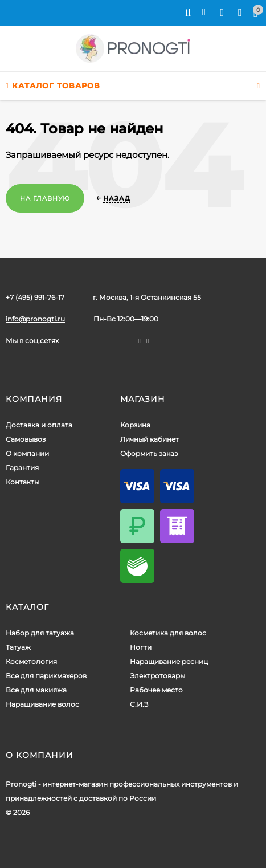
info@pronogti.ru (35, 319)
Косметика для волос (168, 633)
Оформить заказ (149, 453)
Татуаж (18, 647)
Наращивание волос (42, 704)
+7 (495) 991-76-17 (35, 297)
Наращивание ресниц (169, 661)
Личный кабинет (150, 439)
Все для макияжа (36, 690)
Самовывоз (26, 439)
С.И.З (139, 704)
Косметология (31, 661)
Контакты (22, 482)
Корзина (135, 425)
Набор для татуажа (40, 633)
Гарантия (22, 468)
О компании (27, 453)
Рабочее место (156, 690)
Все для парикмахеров (46, 676)
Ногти (141, 647)
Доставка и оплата (39, 425)
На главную (45, 198)
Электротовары (157, 676)
